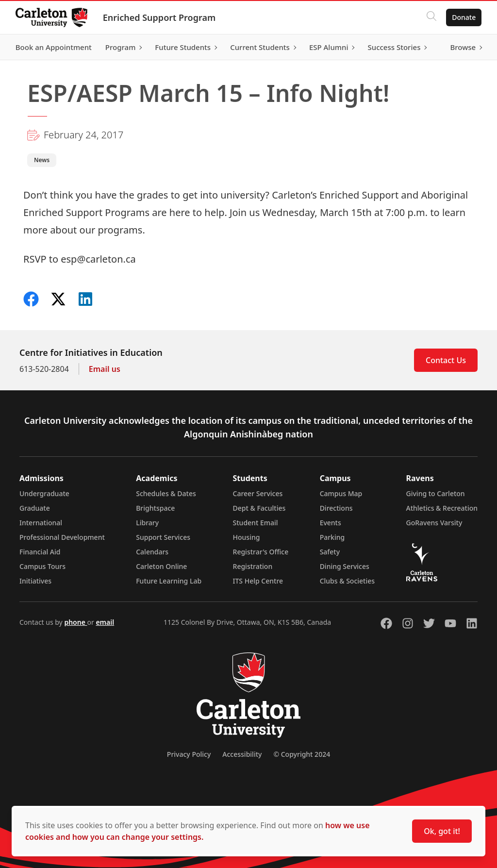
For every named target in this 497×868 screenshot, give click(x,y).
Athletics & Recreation (442, 508)
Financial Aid (40, 552)
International (41, 523)
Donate (464, 17)
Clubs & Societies (347, 581)
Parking (332, 537)
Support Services (163, 537)
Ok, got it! (442, 831)
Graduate (35, 508)
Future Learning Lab (169, 581)
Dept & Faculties (259, 508)
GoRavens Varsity (434, 523)
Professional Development (62, 537)
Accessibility (242, 754)
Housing (247, 537)
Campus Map (341, 493)
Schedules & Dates (166, 493)
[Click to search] (431, 17)
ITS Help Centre (258, 581)
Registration (253, 566)
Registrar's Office (261, 552)
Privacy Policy (189, 754)
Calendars (152, 552)
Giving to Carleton (436, 493)
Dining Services (345, 566)
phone (75, 622)
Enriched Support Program (159, 17)
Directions (336, 508)
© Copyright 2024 (302, 754)
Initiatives (35, 581)
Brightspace (155, 508)
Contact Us (446, 360)
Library (147, 523)
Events (331, 523)
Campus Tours (42, 566)
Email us (105, 369)
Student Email (256, 523)
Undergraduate (44, 493)
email (105, 622)
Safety (330, 552)
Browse (463, 47)
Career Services (258, 493)
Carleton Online (161, 566)
